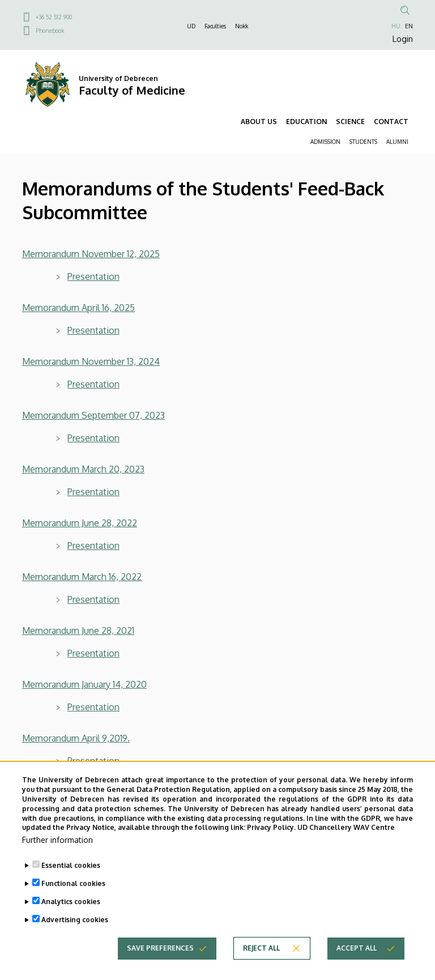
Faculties (215, 26)
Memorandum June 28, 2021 (78, 630)
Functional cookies (73, 903)
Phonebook (50, 31)
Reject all (261, 967)
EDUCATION (306, 122)
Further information (57, 859)
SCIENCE (350, 122)
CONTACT (391, 122)
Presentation (93, 546)
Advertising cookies (75, 939)
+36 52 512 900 (54, 17)
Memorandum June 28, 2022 (80, 523)
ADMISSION (325, 142)
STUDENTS (363, 142)
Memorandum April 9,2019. (76, 738)
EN (409, 26)
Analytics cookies (71, 921)
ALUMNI (397, 142)
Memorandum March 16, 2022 (82, 577)
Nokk (242, 26)
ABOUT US (259, 122)
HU (396, 26)
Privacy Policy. (271, 847)
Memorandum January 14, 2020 (84, 684)
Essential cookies (71, 885)
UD (191, 26)
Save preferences (160, 967)
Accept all (357, 967)
